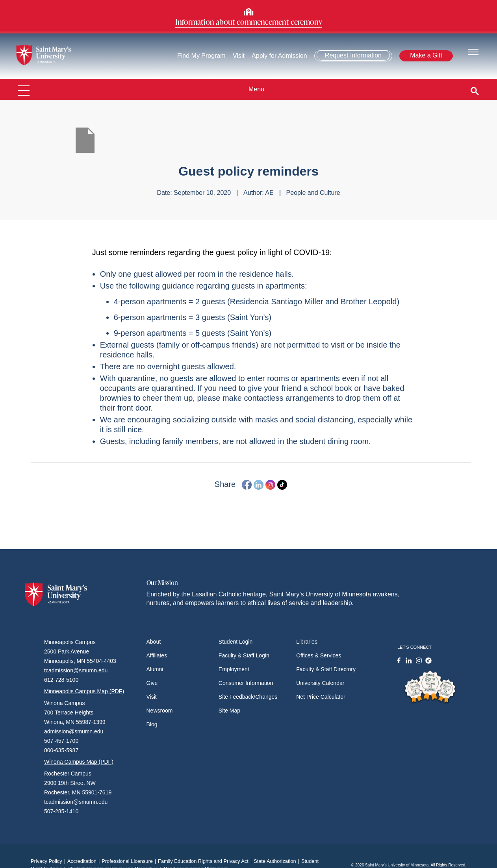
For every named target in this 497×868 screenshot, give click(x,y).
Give (152, 683)
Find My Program (201, 56)
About (154, 642)
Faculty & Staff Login (244, 655)
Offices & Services (319, 655)
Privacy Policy (49, 861)
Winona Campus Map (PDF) (79, 762)
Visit (239, 56)
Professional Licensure (130, 861)
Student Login (236, 642)
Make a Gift (426, 55)
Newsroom (160, 711)
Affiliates (157, 655)
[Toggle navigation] (473, 51)
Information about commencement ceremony (249, 22)
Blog (152, 724)
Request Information (353, 55)
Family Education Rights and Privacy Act (206, 861)
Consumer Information (246, 683)
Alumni (155, 669)
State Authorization (277, 861)
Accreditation (84, 861)
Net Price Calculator (321, 697)
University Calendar (320, 683)
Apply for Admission (279, 56)
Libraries (307, 642)
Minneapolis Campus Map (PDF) (84, 691)
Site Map (229, 711)
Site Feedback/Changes (248, 697)
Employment (234, 669)
